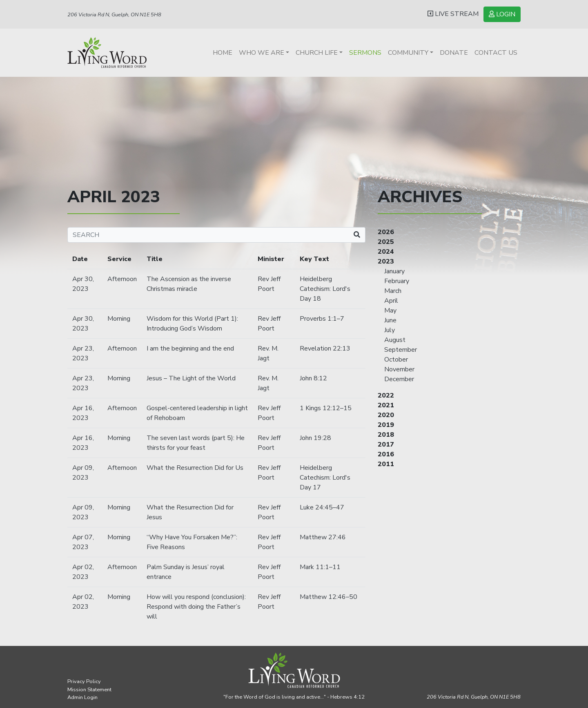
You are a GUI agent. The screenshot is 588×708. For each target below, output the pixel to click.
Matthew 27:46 (323, 537)
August (395, 340)
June (390, 320)
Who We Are (262, 53)
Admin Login (82, 697)
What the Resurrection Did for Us (195, 468)
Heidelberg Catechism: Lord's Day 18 (325, 289)
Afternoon (122, 279)
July (390, 330)
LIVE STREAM (453, 14)
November (399, 369)
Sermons (365, 53)
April (391, 301)
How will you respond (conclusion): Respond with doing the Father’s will (196, 607)
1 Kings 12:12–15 (326, 408)
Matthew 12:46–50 (329, 597)
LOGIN (502, 14)
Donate (454, 53)
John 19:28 (315, 438)
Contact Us (496, 53)
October (396, 360)
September (401, 350)
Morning (119, 319)
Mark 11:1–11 (320, 567)
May (390, 310)
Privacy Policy (84, 681)
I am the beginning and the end (190, 348)
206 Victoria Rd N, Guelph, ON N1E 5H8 (114, 15)
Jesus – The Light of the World (191, 378)
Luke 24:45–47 (322, 507)
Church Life (317, 53)
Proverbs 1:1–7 (322, 319)
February (397, 281)
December (399, 379)
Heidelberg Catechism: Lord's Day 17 (325, 478)
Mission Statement (89, 690)
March (393, 291)
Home (223, 53)
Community (408, 53)
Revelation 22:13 (325, 348)
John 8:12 (313, 378)
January (394, 271)
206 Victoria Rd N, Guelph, (474, 697)
